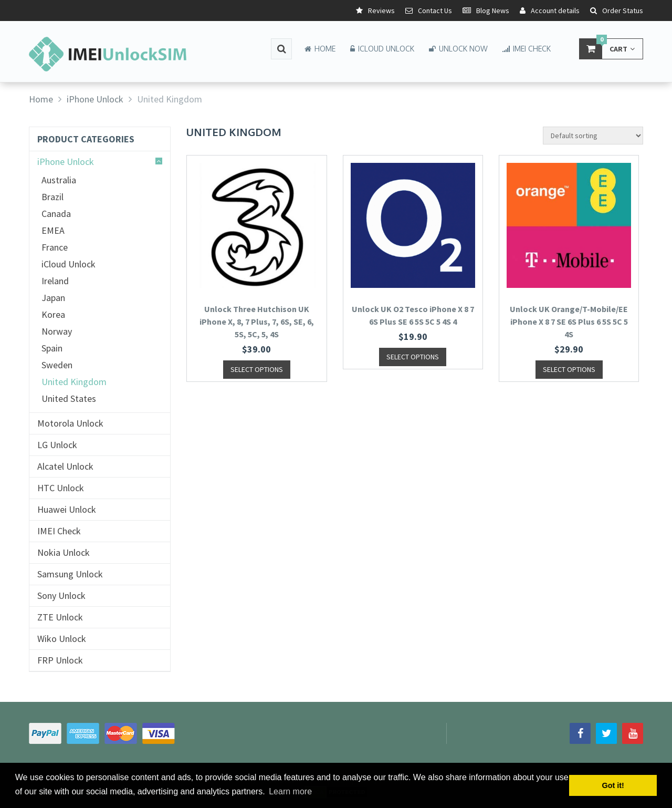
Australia (59, 180)
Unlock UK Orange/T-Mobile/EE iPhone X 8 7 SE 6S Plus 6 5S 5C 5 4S (569, 322)
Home (320, 49)
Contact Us (429, 11)
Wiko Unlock (62, 639)
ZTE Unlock (60, 617)
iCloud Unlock (382, 49)
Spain (52, 348)
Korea (53, 315)
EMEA (53, 231)
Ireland (55, 281)
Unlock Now (458, 49)
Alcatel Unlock (65, 467)
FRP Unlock (60, 660)
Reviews (375, 11)
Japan (53, 298)
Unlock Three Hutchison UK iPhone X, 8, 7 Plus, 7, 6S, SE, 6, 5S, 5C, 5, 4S (257, 322)
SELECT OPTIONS (257, 369)
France (55, 247)
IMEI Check (527, 49)
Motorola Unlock (70, 423)
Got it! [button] (613, 785)
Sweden (57, 365)
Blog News (486, 11)
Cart (607, 49)
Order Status (617, 11)
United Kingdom (74, 382)
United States (69, 399)
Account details (550, 11)
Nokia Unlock (64, 553)
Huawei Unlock (67, 510)
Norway (57, 332)
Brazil (52, 197)
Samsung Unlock (70, 574)
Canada (56, 214)
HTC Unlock (61, 488)
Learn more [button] (290, 791)
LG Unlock (57, 445)
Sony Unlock (61, 596)
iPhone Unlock (66, 162)
